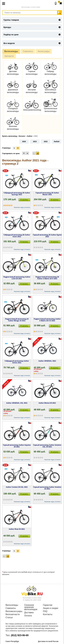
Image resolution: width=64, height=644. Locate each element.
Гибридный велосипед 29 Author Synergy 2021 (17, 194)
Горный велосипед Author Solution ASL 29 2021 (47, 446)
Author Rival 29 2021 (17, 529)
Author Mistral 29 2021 (47, 403)
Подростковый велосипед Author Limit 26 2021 (17, 278)
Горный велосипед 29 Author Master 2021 (47, 194)
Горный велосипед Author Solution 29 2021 (47, 488)
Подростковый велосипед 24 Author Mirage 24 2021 (17, 320)
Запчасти (9, 56)
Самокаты (28, 51)
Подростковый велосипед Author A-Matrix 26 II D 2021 (47, 320)
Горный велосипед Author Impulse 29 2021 (17, 446)
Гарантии (48, 605)
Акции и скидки (51, 608)
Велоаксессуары (13, 611)
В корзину (24, 200)
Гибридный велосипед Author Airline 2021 (17, 362)
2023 (35, 142)
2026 (24, 142)
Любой (57, 142)
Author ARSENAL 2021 (47, 361)
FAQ (45, 611)
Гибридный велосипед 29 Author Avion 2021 (17, 236)
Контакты (48, 614)
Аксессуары (44, 51)
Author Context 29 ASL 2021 (17, 487)
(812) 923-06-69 (20, 635)
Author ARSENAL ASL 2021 (17, 403)
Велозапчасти (13, 614)
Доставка (29, 613)
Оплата (28, 616)
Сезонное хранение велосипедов (31, 607)
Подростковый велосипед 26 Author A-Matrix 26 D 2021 (47, 278)
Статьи (9, 618)
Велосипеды (11, 51)
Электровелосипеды (33, 110)
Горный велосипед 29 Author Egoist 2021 (47, 236)
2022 (46, 142)
